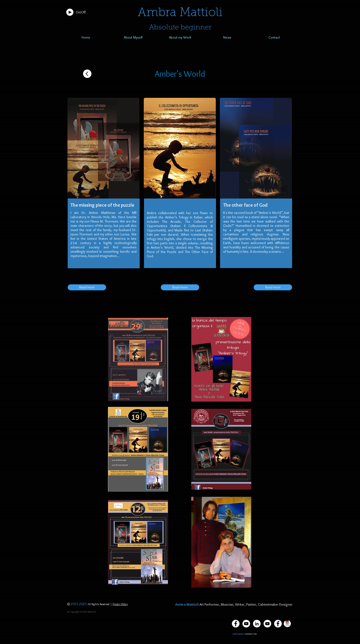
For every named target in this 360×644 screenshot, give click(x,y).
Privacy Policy (120, 604)
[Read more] (87, 287)
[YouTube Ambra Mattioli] (246, 624)
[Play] (70, 12)
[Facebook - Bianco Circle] (278, 624)
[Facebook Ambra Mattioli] (236, 624)
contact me (251, 634)
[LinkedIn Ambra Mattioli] (257, 624)
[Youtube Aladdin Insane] (267, 624)
